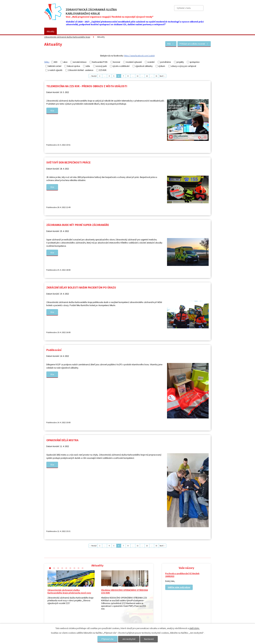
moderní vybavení (134, 62)
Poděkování (54, 350)
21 (147, 76)
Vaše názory (152, 31)
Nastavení (149, 639)
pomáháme (166, 62)
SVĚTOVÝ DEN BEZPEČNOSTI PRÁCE (68, 162)
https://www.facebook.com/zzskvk (139, 56)
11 (138, 76)
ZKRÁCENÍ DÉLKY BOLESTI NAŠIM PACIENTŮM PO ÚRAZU (81, 288)
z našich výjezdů (55, 70)
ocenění (151, 62)
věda (88, 66)
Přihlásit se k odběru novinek (194, 44)
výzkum (162, 66)
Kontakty (169, 31)
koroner (117, 62)
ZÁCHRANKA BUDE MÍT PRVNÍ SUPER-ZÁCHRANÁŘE (78, 225)
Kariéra (136, 31)
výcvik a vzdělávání (121, 66)
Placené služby (102, 31)
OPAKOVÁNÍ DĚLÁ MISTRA (62, 440)
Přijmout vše (107, 639)
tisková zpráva (74, 66)
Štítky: (47, 62)
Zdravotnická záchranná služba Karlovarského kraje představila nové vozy (69, 591)
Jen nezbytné (129, 639)
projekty (180, 62)
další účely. (195, 628)
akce (65, 62)
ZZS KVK (65, 31)
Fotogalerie (121, 31)
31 (156, 76)
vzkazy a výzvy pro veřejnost (184, 66)
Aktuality (50, 31)
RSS (171, 44)
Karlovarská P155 (100, 62)
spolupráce (195, 62)
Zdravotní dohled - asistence (81, 70)
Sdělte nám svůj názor (179, 587)
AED (56, 62)
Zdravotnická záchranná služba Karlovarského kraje (67, 37)
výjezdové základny (144, 66)
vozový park (101, 66)
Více (52, 111)
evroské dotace (80, 62)
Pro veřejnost (82, 31)
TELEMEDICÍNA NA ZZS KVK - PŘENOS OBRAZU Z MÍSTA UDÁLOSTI (87, 86)
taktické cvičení (55, 66)
